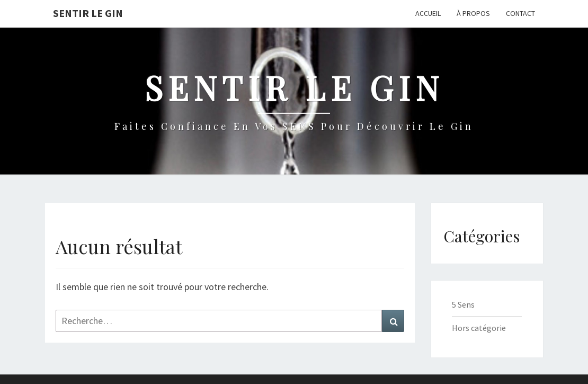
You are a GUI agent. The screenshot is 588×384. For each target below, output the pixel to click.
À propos (473, 13)
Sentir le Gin (88, 13)
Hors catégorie (479, 328)
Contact (520, 13)
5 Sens (463, 304)
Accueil (428, 13)
